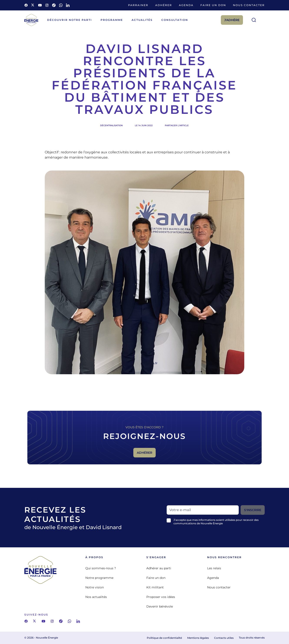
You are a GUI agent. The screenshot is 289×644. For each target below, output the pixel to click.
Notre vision (95, 587)
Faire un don (213, 5)
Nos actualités (96, 597)
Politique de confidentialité (164, 638)
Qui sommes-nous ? (101, 568)
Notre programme (99, 578)
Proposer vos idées (161, 597)
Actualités (142, 20)
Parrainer (138, 5)
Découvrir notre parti (69, 20)
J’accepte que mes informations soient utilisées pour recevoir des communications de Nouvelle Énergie (216, 522)
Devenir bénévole (160, 606)
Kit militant (155, 587)
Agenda (186, 5)
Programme (112, 20)
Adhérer (164, 5)
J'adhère (232, 20)
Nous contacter (249, 5)
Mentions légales (198, 638)
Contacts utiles (224, 638)
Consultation (175, 20)
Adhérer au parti (159, 568)
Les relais (214, 568)
